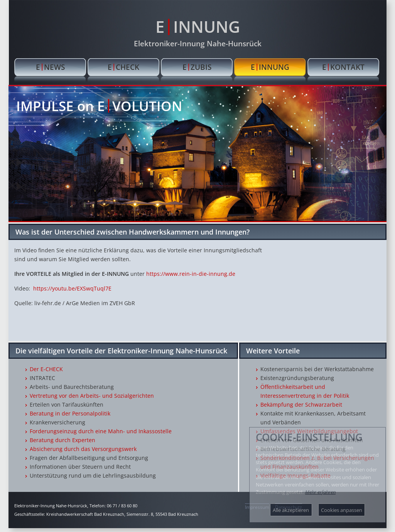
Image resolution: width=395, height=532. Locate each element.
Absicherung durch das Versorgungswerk (83, 449)
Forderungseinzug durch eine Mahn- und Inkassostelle (101, 431)
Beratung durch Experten (62, 440)
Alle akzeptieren (291, 510)
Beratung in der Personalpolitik (70, 413)
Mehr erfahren (320, 492)
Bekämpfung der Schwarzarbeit (301, 404)
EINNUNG (198, 26)
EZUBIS (197, 67)
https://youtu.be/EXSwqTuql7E (72, 288)
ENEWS (50, 67)
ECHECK (123, 67)
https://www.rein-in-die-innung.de (191, 274)
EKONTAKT (343, 67)
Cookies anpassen (342, 510)
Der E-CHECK (46, 369)
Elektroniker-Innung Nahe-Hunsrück (198, 43)
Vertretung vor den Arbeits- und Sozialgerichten (92, 396)
